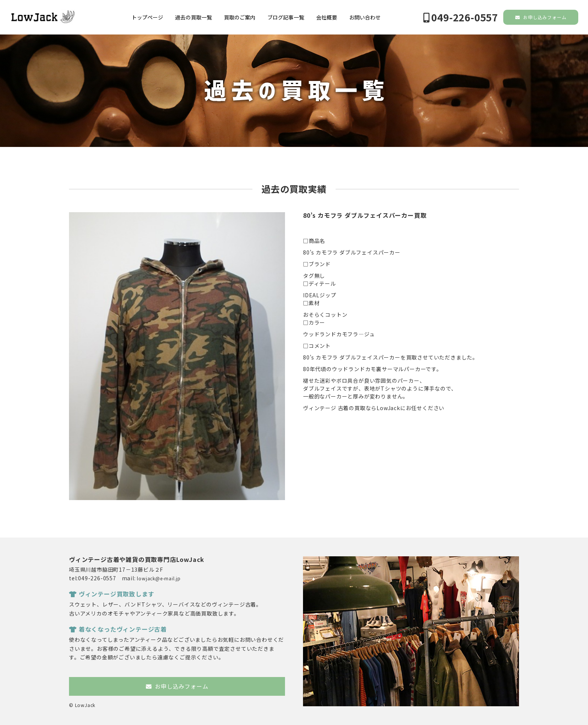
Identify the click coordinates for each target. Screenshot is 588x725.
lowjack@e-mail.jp (159, 578)
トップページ (147, 17)
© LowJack (82, 705)
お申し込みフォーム (541, 17)
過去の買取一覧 (193, 17)
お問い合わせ (365, 17)
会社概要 (327, 17)
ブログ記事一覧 (286, 17)
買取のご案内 (240, 17)
